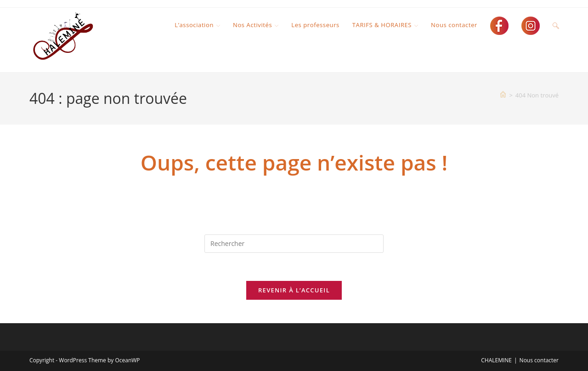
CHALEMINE (496, 360)
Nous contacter (539, 360)
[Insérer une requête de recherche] (294, 244)
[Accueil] (503, 95)
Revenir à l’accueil (294, 290)
